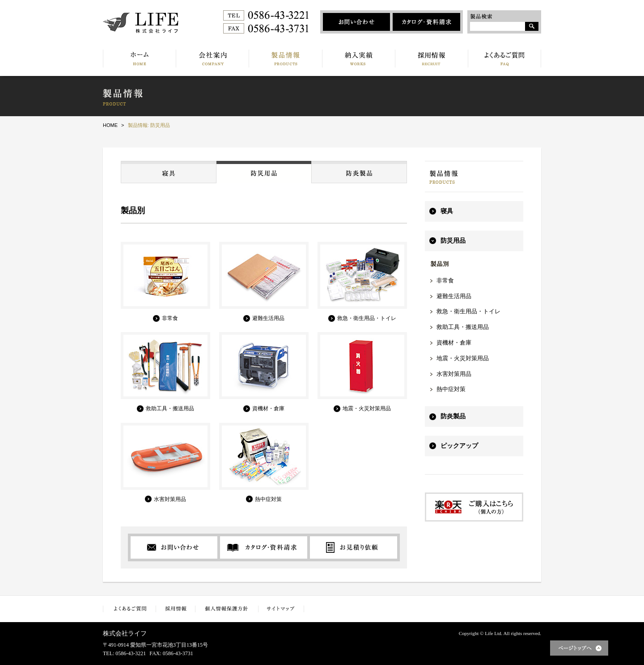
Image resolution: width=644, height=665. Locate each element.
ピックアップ (459, 446)
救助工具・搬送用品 (463, 327)
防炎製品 (453, 416)
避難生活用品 (454, 296)
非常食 (445, 280)
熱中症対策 (451, 389)
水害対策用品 (454, 374)
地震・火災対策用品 (463, 358)
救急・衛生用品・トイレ (468, 311)
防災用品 (453, 241)
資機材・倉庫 (454, 343)
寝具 (447, 211)
